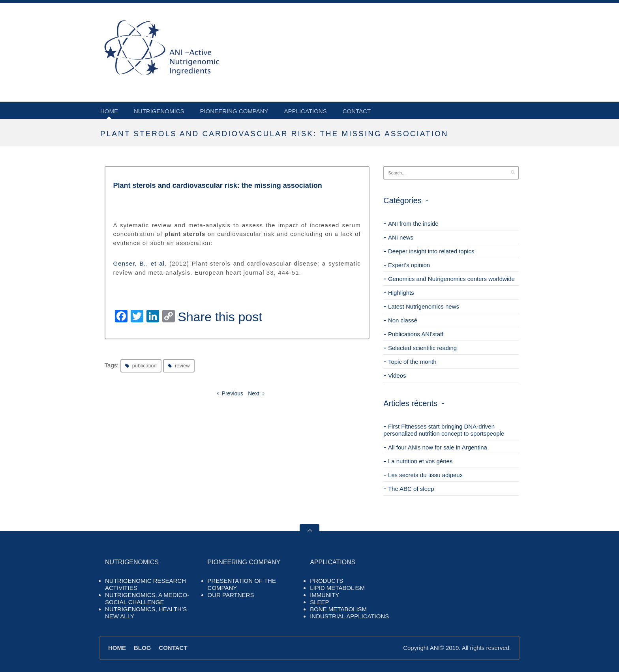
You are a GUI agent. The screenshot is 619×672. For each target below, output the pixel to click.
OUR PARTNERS (231, 595)
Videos (397, 375)
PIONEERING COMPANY (234, 111)
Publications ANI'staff (416, 334)
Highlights (401, 293)
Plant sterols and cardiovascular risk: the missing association (218, 185)
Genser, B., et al (139, 263)
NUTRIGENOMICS (159, 111)
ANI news (401, 237)
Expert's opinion (409, 265)
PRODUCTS (326, 581)
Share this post (220, 317)
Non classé (403, 320)
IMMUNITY (325, 595)
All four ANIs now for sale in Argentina (438, 447)
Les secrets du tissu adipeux (425, 475)
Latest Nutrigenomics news (424, 306)
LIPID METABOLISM (337, 588)
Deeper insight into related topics (431, 251)
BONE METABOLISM (338, 609)
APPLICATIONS (306, 111)
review (182, 366)
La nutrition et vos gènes (420, 461)
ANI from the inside (413, 224)
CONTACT (357, 111)
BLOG (142, 648)
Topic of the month (412, 362)
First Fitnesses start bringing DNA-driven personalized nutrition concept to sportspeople (444, 430)
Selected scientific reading (422, 348)
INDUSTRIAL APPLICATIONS (349, 616)
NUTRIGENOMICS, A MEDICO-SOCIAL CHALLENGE (147, 598)
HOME (109, 111)
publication (144, 366)
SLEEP (319, 602)
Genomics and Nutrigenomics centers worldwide (451, 279)
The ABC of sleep (411, 489)
